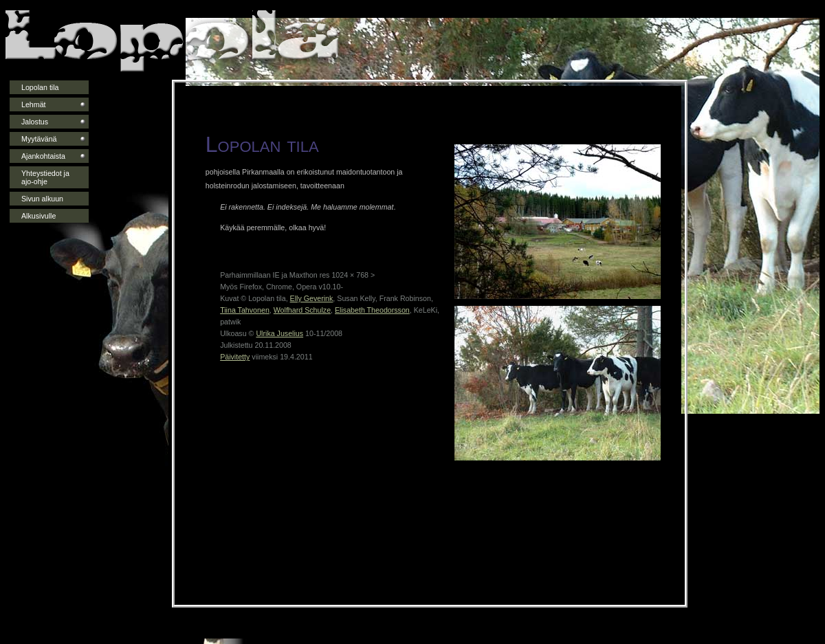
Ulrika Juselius (279, 333)
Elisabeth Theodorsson (372, 310)
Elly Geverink (312, 298)
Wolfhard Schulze (302, 310)
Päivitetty (235, 357)
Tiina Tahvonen (245, 310)
